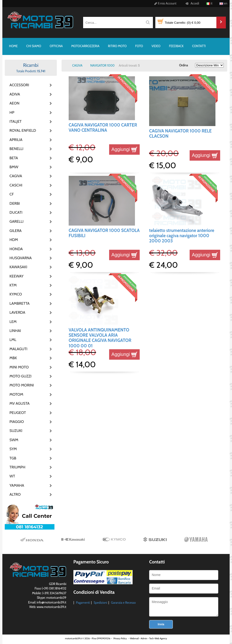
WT (12, 476)
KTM (13, 285)
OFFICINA (56, 46)
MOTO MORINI (21, 385)
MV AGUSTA (20, 403)
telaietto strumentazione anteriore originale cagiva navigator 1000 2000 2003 (182, 236)
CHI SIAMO (34, 46)
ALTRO (15, 494)
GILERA (16, 231)
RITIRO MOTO (117, 46)
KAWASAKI (18, 267)
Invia (161, 624)
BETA (14, 158)
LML (13, 340)
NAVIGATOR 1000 (102, 65)
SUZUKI (16, 431)
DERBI (15, 203)
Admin (144, 638)
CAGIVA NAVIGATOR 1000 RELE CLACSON (180, 134)
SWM (14, 440)
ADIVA (15, 94)
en (223, 3)
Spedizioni (100, 603)
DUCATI (16, 212)
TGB (13, 458)
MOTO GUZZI (20, 376)
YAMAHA (17, 485)
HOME (13, 46)
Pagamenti (83, 603)
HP (12, 112)
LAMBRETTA (20, 303)
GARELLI (16, 221)
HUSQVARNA (21, 258)
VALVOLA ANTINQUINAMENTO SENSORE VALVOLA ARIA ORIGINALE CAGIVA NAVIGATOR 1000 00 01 (100, 338)
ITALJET (16, 121)
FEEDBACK (176, 46)
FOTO (139, 46)
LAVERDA (17, 312)
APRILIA (16, 140)
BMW (14, 167)
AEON (14, 103)
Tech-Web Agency (158, 638)
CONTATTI (199, 46)
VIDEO (156, 46)
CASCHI (16, 185)
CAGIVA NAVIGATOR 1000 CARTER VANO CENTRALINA (103, 128)
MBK (13, 358)
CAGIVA (16, 176)
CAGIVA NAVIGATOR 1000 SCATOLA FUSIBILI (104, 233)
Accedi (192, 3)
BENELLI (16, 149)
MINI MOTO (19, 367)
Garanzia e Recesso (123, 603)
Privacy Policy (120, 638)
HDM (14, 240)
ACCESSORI (19, 85)
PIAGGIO (17, 422)
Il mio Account (165, 3)
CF (12, 194)
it (209, 3)
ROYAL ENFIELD (21, 130)
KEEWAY (16, 276)
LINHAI (15, 331)
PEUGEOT (18, 413)
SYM (13, 449)
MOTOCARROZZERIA (85, 46)
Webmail (134, 638)
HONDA (16, 249)
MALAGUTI (18, 349)
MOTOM (16, 394)
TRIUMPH (17, 467)
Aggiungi (124, 149)
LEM (13, 322)
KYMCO (16, 294)
